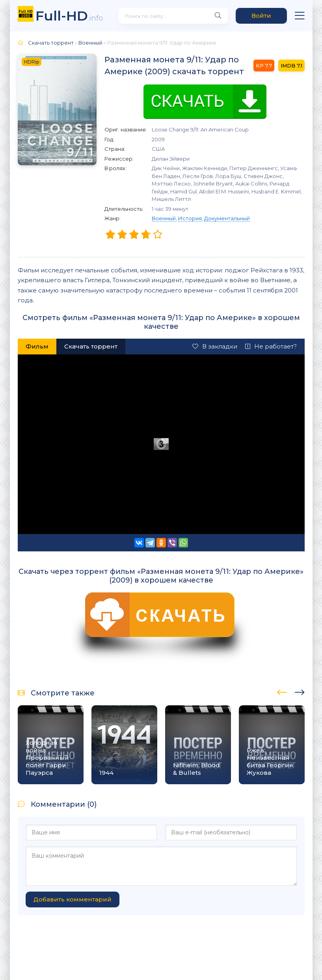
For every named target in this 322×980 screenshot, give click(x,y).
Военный (164, 218)
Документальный (227, 218)
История (190, 218)
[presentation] (282, 691)
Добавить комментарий (73, 899)
